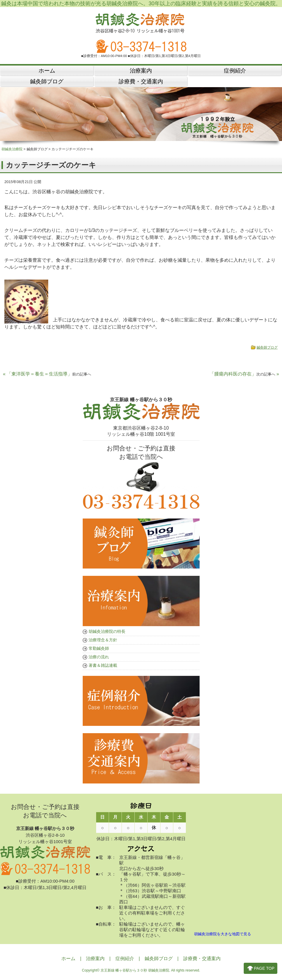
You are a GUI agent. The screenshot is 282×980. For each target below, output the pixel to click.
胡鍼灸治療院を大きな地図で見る (223, 935)
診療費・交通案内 (202, 960)
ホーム (68, 960)
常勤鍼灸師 (99, 649)
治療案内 (95, 960)
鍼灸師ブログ (267, 349)
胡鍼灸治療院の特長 (107, 632)
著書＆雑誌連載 (103, 666)
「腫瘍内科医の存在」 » (244, 375)
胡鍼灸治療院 (12, 150)
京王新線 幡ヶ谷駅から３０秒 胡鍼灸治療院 (135, 972)
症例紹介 (125, 960)
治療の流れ (99, 658)
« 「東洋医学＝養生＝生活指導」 (47, 375)
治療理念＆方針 (103, 641)
